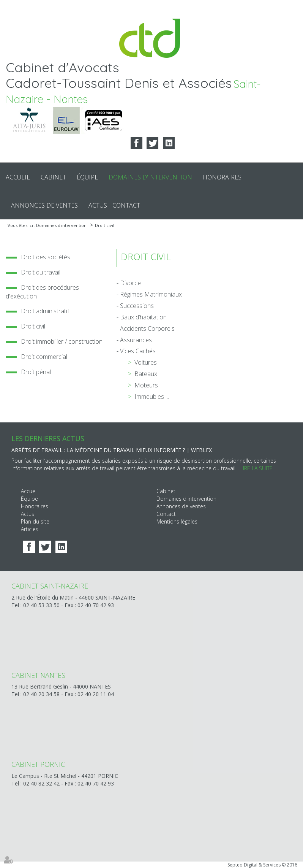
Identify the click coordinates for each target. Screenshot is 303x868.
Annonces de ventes (44, 205)
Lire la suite (256, 468)
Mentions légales (177, 521)
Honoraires (222, 177)
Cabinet (53, 177)
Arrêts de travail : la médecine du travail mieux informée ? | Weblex (112, 450)
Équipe (87, 177)
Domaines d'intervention (150, 177)
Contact (126, 205)
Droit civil (105, 225)
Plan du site (35, 521)
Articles (30, 529)
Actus (98, 205)
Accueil (18, 177)
